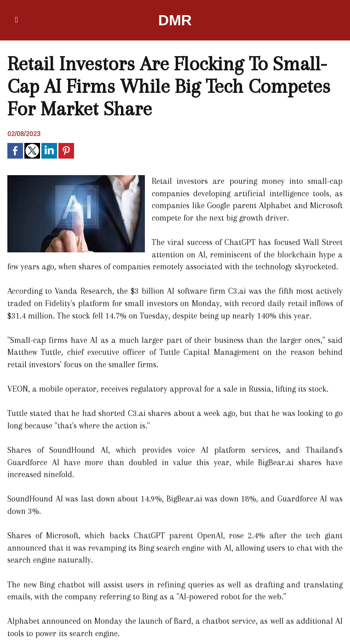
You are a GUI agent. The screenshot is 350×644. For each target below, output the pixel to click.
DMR (175, 20)
